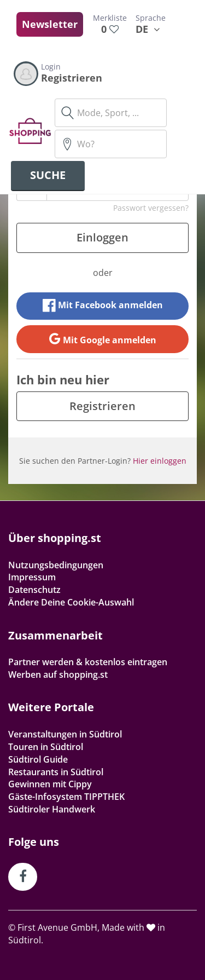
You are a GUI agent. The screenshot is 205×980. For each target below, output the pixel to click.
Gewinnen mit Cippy (50, 784)
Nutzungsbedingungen (56, 565)
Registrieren (102, 406)
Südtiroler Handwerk (52, 809)
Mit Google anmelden (103, 339)
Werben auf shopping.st (58, 675)
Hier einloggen (160, 461)
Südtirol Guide (38, 759)
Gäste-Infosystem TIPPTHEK (66, 797)
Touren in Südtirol (46, 747)
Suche (48, 175)
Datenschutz (34, 590)
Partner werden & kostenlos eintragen (88, 662)
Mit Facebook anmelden (103, 305)
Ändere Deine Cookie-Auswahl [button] (71, 602)
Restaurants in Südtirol (56, 772)
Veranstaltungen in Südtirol (65, 734)
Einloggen (102, 237)
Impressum (32, 577)
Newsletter (50, 24)
